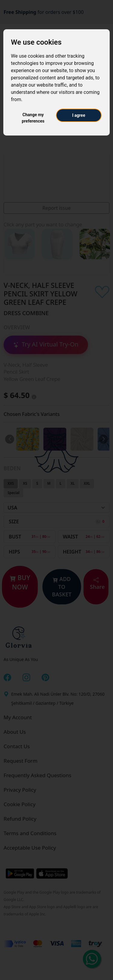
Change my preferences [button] (33, 118)
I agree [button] (79, 115)
